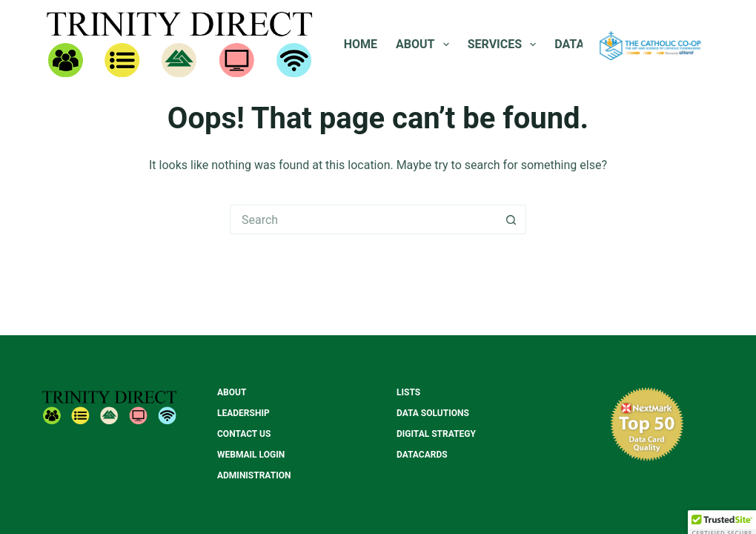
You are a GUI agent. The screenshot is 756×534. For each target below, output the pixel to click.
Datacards (422, 455)
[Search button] (511, 220)
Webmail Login (251, 455)
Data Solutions (433, 413)
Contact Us (244, 434)
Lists (408, 392)
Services (505, 44)
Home (361, 44)
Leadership (243, 413)
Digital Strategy (436, 434)
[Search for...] (363, 220)
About (425, 44)
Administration (254, 475)
